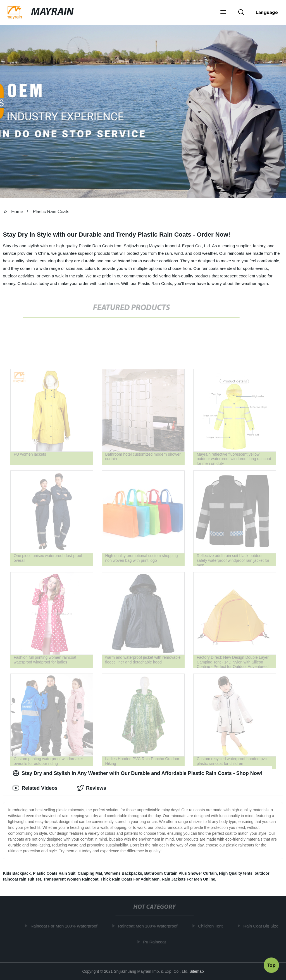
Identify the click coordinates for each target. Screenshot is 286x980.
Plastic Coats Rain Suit (54, 873)
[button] (223, 13)
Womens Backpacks (123, 873)
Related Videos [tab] (35, 788)
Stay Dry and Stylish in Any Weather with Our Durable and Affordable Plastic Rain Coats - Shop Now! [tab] (137, 773)
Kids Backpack (17, 873)
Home (17, 212)
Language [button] (267, 12)
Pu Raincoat (156, 942)
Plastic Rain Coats (51, 212)
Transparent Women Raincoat (71, 879)
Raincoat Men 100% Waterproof (150, 926)
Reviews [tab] (92, 788)
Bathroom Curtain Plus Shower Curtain (180, 873)
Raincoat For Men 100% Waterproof (66, 926)
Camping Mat (90, 873)
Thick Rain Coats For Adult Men (130, 879)
